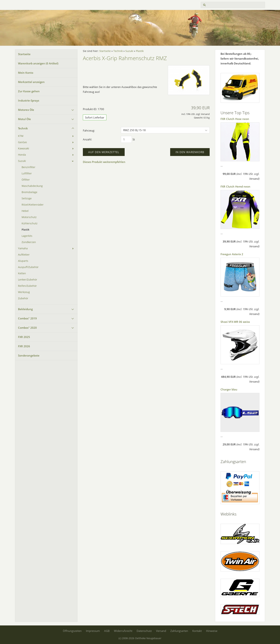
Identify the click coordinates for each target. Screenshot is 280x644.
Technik (23, 128)
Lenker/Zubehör (28, 280)
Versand (161, 631)
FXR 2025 (24, 337)
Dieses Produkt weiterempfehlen (104, 162)
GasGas (22, 142)
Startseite (24, 54)
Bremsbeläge (29, 192)
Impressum (93, 631)
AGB (107, 631)
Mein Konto (26, 73)
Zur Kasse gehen (29, 91)
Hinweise (212, 631)
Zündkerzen (29, 242)
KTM (21, 136)
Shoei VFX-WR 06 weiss (235, 322)
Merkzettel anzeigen (31, 82)
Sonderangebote (29, 355)
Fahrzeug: (89, 130)
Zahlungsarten (179, 631)
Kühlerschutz (30, 223)
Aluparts (23, 261)
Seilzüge (27, 198)
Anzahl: (87, 139)
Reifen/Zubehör (27, 286)
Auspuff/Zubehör (28, 267)
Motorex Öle (26, 110)
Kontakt (197, 631)
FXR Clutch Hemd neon (235, 186)
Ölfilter (26, 180)
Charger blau (229, 389)
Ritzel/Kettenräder (33, 205)
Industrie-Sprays (29, 100)
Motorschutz (29, 217)
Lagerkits (27, 236)
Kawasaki (24, 148)
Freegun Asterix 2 (232, 254)
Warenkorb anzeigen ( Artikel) (38, 63)
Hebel (25, 211)
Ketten (22, 273)
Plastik (25, 230)
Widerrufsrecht (123, 631)
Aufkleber (24, 255)
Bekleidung (25, 309)
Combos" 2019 (27, 318)
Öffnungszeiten (72, 631)
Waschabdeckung (32, 186)
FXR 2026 (24, 346)
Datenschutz (144, 631)
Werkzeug (24, 292)
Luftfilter (27, 173)
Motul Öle (24, 119)
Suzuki (22, 161)
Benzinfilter (28, 167)
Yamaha (23, 248)
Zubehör (23, 298)
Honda (22, 155)
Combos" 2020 (27, 328)
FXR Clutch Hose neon (235, 119)
